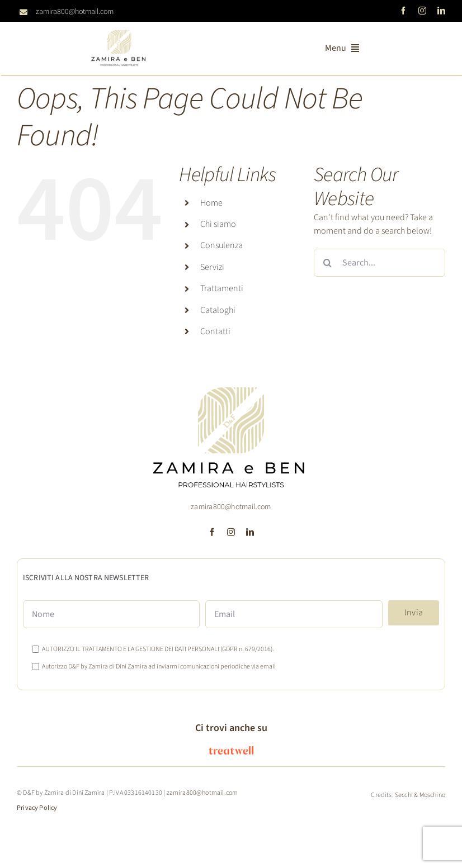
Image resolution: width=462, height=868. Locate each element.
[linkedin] (441, 11)
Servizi (212, 267)
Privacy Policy (37, 808)
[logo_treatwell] (231, 751)
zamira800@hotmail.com (75, 12)
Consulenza (221, 245)
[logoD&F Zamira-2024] (119, 35)
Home (211, 203)
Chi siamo (218, 224)
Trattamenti (222, 288)
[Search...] (379, 263)
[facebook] (403, 11)
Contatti (215, 331)
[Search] (328, 263)
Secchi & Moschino (420, 795)
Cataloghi (218, 310)
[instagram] (422, 11)
